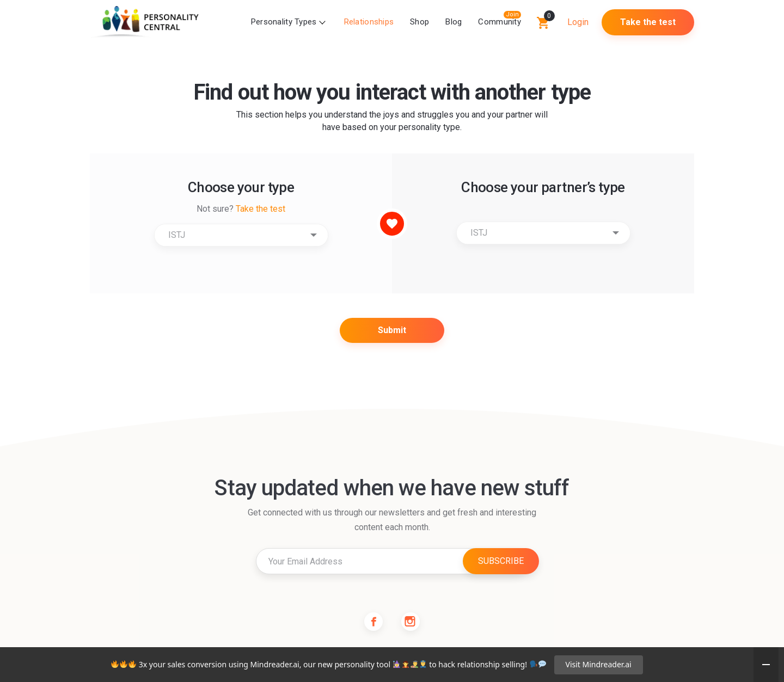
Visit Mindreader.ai (599, 664)
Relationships (369, 22)
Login (578, 22)
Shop (419, 22)
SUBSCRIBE (501, 561)
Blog (454, 22)
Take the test (648, 22)
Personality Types (284, 22)
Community (500, 22)
